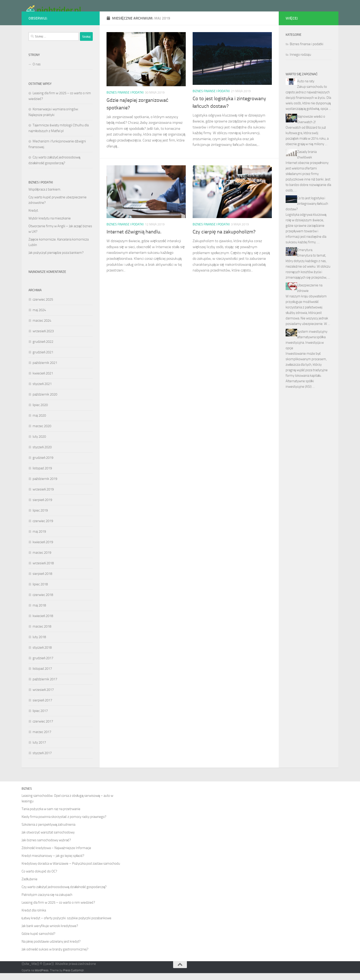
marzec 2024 (42, 327)
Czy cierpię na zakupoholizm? (224, 239)
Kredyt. (34, 217)
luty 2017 (39, 749)
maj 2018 (39, 612)
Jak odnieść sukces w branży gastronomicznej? (55, 956)
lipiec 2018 (40, 591)
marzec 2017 (42, 739)
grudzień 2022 (43, 349)
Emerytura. (305, 257)
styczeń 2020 (42, 454)
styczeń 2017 (42, 760)
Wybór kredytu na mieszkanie (50, 225)
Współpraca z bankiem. (45, 196)
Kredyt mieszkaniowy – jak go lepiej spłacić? (53, 863)
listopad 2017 (42, 675)
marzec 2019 (42, 559)
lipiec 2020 (40, 412)
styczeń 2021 (42, 391)
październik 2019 (45, 486)
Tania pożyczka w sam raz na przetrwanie (51, 816)
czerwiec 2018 (43, 602)
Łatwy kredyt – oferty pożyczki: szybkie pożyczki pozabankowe (66, 925)
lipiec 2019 (40, 517)
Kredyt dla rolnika (34, 917)
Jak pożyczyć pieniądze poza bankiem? (56, 260)
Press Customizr (73, 977)
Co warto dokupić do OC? (39, 878)
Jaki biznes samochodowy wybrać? (46, 847)
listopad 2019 (42, 475)
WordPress (42, 977)
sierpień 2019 (42, 507)
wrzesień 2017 (43, 697)
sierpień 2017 (42, 707)
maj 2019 (39, 538)
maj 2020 (39, 422)
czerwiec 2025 (43, 306)
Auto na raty (306, 88)
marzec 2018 (42, 633)
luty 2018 (39, 644)
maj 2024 (39, 317)
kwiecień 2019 (43, 549)
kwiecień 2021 (43, 380)
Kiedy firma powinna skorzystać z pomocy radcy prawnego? (64, 824)
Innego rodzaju (300, 61)
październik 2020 (45, 401)
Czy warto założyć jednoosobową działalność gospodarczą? (64, 894)
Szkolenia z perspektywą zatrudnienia (48, 831)
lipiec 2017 (40, 718)
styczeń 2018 (42, 654)
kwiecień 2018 (43, 623)
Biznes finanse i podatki (125, 99)
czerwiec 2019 (43, 528)
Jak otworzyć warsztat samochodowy (48, 839)
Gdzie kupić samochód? (38, 941)
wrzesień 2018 (43, 570)
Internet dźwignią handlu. (134, 239)
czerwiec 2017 (43, 728)
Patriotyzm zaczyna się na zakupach (47, 902)
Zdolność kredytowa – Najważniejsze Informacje (56, 855)
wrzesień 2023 (43, 338)
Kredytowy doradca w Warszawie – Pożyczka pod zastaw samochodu (71, 870)
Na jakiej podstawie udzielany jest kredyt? (51, 948)
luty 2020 (39, 443)
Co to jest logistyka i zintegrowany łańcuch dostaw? (307, 210)
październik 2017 (45, 686)
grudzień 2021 (43, 359)
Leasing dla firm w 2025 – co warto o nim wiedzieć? (58, 909)
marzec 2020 (42, 433)
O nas (37, 71)
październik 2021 (45, 370)
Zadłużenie (30, 886)
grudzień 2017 (43, 665)
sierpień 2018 (42, 581)
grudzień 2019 (43, 465)
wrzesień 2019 (43, 496)
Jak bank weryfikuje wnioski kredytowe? (50, 933)
